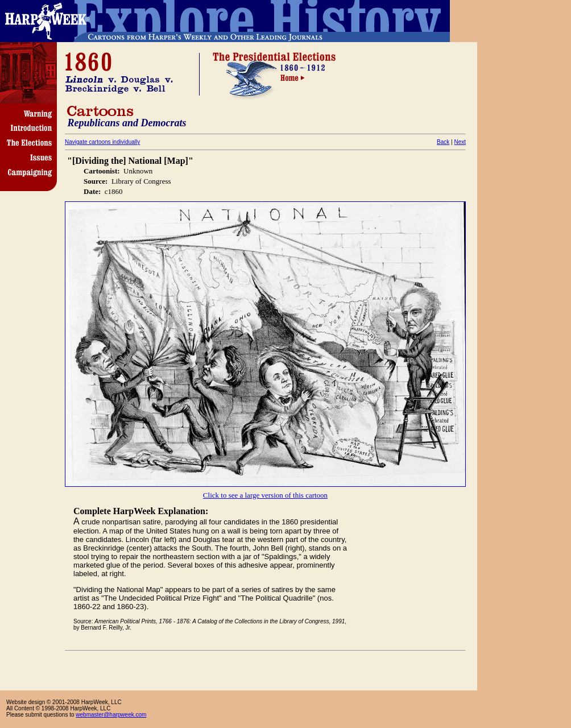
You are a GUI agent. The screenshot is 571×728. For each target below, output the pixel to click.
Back (443, 142)
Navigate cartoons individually (102, 142)
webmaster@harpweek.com (111, 715)
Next (460, 142)
